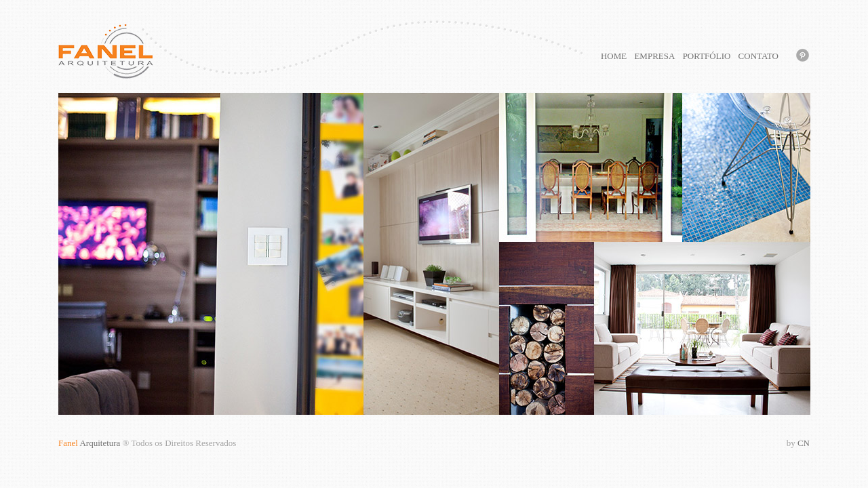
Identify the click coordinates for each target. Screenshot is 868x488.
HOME (614, 56)
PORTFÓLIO (707, 56)
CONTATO (758, 56)
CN (798, 443)
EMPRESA (654, 56)
